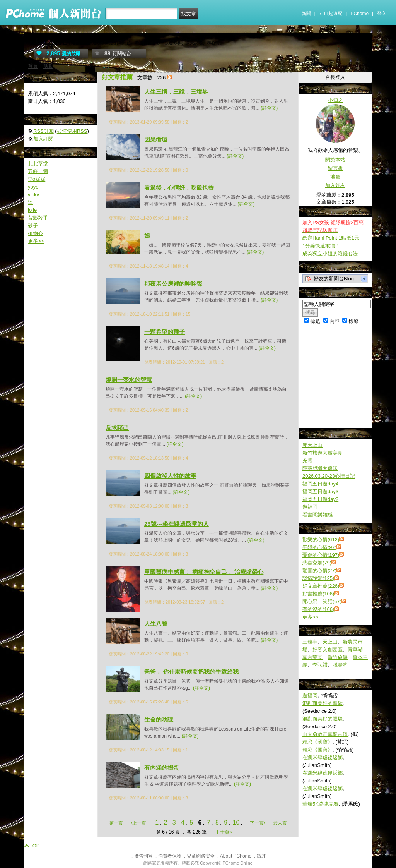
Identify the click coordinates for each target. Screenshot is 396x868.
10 (236, 823)
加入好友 (335, 185)
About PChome (236, 856)
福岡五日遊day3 (320, 491)
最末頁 (280, 823)
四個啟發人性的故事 (170, 476)
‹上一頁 (138, 823)
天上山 (330, 642)
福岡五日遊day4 (320, 484)
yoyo (33, 187)
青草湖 (355, 649)
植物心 (35, 233)
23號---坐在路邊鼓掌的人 (177, 524)
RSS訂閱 (44, 131)
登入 (382, 14)
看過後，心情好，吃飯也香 (179, 188)
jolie (32, 210)
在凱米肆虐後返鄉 (323, 757)
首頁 (33, 66)
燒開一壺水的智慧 (129, 380)
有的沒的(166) (318, 609)
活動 (48, 66)
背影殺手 (38, 218)
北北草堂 (38, 164)
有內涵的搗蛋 (162, 768)
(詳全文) (269, 108)
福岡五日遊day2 (320, 499)
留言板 (335, 168)
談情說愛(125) (318, 578)
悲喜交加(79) (317, 563)
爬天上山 (312, 445)
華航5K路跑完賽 (321, 804)
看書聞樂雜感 (317, 515)
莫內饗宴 (312, 657)
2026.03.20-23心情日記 (329, 476)
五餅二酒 (38, 171)
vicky (33, 195)
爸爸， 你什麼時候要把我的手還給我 (191, 672)
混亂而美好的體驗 (323, 703)
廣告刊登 (143, 856)
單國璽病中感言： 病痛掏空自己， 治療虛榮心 (204, 572)
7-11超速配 (331, 14)
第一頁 (116, 823)
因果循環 (156, 140)
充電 (307, 461)
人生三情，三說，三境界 (176, 92)
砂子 (33, 226)
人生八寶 (156, 624)
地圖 (335, 177)
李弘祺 (320, 665)
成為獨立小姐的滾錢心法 (330, 253)
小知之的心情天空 (61, 42)
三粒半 (310, 642)
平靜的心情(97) (319, 547)
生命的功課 (159, 720)
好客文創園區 (328, 649)
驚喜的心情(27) (319, 570)
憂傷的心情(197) (321, 555)
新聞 (306, 14)
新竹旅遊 (338, 657)
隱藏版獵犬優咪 (320, 468)
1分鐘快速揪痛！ (321, 246)
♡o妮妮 (37, 179)
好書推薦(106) (318, 594)
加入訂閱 (43, 139)
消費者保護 (170, 856)
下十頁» (224, 832)
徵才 (261, 856)
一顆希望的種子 (165, 332)
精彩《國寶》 (317, 742)
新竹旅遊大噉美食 (323, 453)
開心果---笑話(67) (322, 601)
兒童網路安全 (201, 856)
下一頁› (258, 823)
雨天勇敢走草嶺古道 (325, 734)
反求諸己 (117, 428)
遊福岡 (310, 507)
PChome (359, 14)
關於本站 (335, 160)
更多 (310, 617)
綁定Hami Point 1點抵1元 (331, 238)
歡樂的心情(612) (321, 539)
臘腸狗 (340, 665)
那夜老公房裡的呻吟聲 (173, 284)
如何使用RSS (72, 131)
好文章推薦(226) (321, 586)
